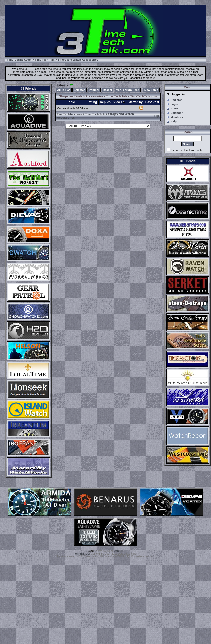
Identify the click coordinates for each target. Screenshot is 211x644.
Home (175, 108)
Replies (105, 102)
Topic (71, 102)
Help (174, 121)
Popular (94, 90)
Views (119, 102)
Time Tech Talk (45, 60)
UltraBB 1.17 (83, 554)
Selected (80, 90)
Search (188, 144)
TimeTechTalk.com (19, 60)
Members (177, 117)
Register (176, 100)
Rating (92, 102)
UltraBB (118, 551)
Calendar (177, 113)
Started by (135, 102)
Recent (108, 90)
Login (174, 104)
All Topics (64, 90)
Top (157, 116)
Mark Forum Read (128, 90)
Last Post (152, 102)
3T (71, 85)
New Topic (151, 90)
